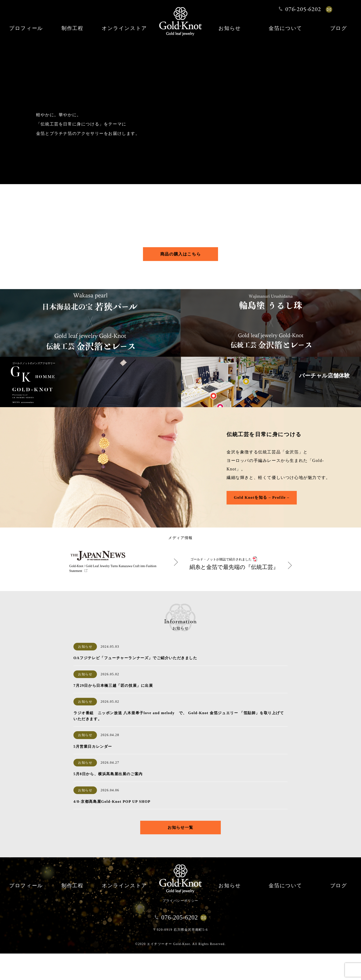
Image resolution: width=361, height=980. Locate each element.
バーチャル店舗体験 (311, 407)
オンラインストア (124, 29)
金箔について (285, 29)
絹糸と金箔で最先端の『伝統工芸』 (238, 583)
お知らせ (230, 29)
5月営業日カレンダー (93, 773)
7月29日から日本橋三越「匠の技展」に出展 (113, 712)
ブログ (339, 29)
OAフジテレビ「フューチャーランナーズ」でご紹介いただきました (135, 684)
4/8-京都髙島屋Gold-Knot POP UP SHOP (112, 828)
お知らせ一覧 (180, 854)
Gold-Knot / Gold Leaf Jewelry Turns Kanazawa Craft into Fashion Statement (114, 594)
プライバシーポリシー (180, 927)
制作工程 (72, 29)
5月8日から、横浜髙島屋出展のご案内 (108, 800)
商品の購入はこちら (180, 256)
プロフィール (26, 29)
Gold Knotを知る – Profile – (266, 523)
